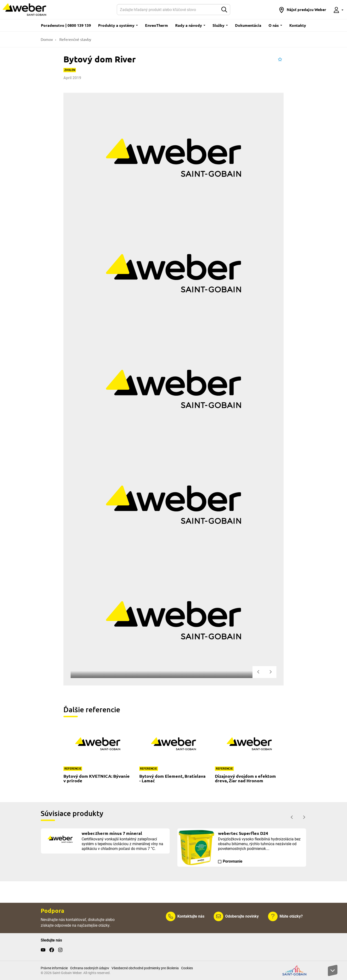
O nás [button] (275, 25)
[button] (302, 10)
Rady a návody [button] (190, 25)
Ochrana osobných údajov (90, 968)
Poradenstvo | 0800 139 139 (66, 25)
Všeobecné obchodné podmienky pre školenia (145, 968)
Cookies (187, 968)
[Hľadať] (168, 10)
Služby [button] (220, 25)
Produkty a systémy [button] (118, 25)
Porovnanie (233, 861)
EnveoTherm (157, 25)
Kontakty (298, 25)
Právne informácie (54, 968)
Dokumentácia (248, 25)
